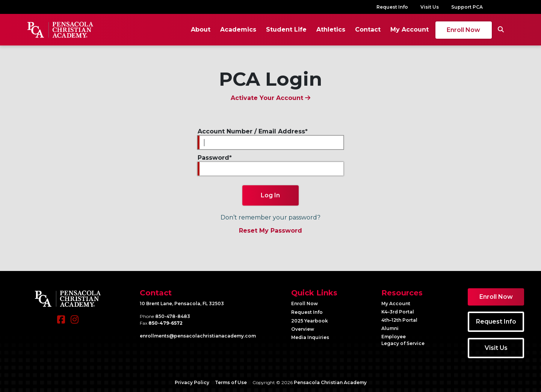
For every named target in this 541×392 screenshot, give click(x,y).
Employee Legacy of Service (403, 340)
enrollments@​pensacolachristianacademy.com (198, 336)
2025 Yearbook (310, 321)
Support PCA (467, 7)
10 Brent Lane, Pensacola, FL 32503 (182, 303)
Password (213, 158)
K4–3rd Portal (398, 312)
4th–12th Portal (399, 320)
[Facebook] (61, 323)
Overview (303, 329)
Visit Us (430, 7)
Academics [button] (237, 30)
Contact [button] (367, 30)
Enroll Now (463, 30)
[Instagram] (75, 323)
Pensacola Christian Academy (330, 382)
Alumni (390, 328)
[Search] (500, 30)
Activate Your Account (270, 98)
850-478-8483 (173, 316)
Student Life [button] (286, 30)
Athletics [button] (330, 30)
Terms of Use (231, 382)
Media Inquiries (310, 337)
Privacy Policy (192, 382)
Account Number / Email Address (251, 132)
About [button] (200, 30)
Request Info (392, 7)
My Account (409, 30)
